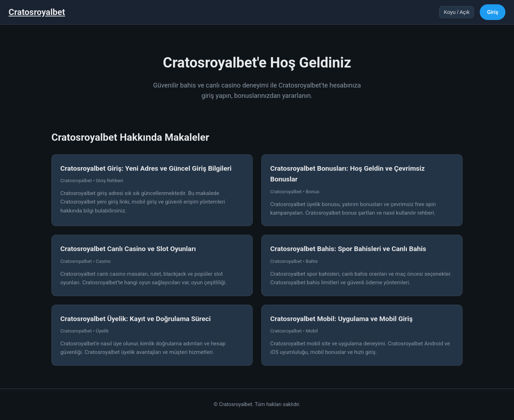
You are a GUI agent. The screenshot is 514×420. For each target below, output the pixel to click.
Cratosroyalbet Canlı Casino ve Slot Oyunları (128, 249)
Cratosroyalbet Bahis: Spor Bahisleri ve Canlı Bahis (348, 249)
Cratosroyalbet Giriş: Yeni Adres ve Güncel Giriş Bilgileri (146, 168)
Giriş (493, 12)
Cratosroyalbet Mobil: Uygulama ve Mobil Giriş (341, 319)
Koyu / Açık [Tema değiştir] (457, 12)
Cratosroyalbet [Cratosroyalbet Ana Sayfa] (37, 12)
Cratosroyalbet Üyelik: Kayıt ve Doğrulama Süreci (135, 319)
